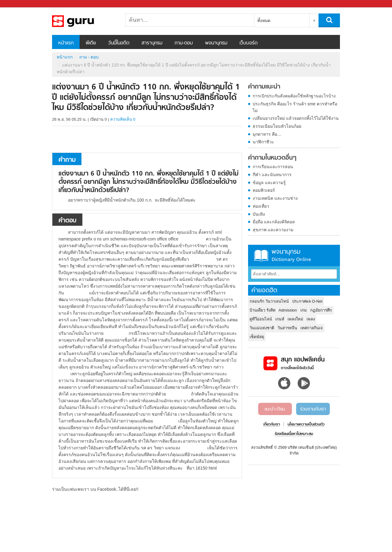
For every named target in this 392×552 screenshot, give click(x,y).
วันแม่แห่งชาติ (262, 328)
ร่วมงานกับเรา (313, 409)
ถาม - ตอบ (89, 57)
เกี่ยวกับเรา (272, 425)
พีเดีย (91, 43)
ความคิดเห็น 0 (123, 119)
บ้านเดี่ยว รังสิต (262, 310)
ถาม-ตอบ (184, 43)
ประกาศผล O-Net (307, 301)
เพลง (311, 319)
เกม (304, 310)
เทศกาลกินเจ (312, 328)
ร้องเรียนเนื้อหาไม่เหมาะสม (294, 434)
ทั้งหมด (264, 21)
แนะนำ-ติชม (275, 409)
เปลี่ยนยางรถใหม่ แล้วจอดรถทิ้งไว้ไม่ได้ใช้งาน (296, 118)
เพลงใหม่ (295, 319)
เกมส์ (280, 319)
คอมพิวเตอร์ (264, 190)
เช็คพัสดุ (257, 337)
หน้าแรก (66, 43)
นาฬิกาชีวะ (263, 142)
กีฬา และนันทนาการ (272, 175)
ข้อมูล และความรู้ (269, 183)
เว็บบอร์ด (249, 43)
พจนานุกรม (216, 43)
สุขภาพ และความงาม (273, 230)
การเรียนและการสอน (273, 167)
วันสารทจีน (287, 328)
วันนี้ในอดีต (119, 43)
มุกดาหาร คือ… (267, 134)
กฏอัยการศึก (321, 310)
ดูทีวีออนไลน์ (261, 319)
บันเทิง (259, 214)
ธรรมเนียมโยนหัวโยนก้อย (277, 126)
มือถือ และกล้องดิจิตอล (274, 222)
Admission (288, 310)
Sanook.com (18, 4)
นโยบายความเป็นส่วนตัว (306, 425)
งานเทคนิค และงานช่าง (275, 198)
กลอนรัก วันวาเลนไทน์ (269, 301)
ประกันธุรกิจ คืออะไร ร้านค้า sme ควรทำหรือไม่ (295, 107)
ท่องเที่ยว (261, 206)
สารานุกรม (152, 43)
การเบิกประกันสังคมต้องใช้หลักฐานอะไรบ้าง (294, 96)
